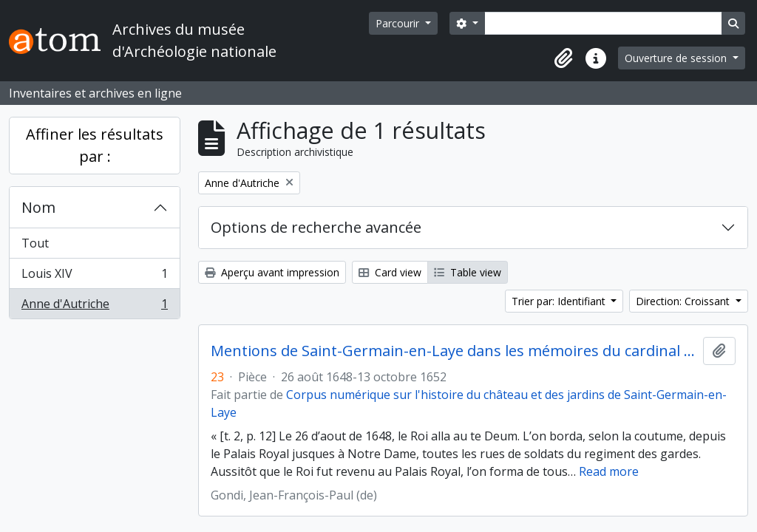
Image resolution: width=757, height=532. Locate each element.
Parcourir (399, 23)
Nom (38, 207)
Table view (468, 272)
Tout (35, 243)
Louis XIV (94, 277)
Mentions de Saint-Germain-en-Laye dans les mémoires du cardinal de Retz (454, 351)
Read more (609, 471)
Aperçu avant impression (272, 272)
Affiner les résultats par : (95, 145)
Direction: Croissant (684, 301)
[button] (563, 58)
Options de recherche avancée (316, 227)
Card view (390, 272)
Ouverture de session (677, 58)
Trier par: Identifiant (560, 301)
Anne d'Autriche (94, 307)
